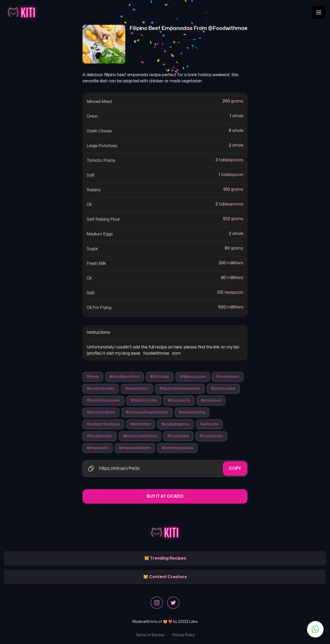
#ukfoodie (209, 424)
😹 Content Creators (165, 577)
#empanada (98, 448)
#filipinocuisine (193, 377)
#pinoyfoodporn (101, 412)
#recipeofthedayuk (103, 424)
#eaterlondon (137, 389)
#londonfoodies (101, 389)
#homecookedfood (140, 436)
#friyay (93, 377)
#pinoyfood (211, 400)
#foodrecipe (178, 436)
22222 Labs (188, 622)
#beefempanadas (177, 448)
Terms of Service (150, 635)
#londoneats (179, 400)
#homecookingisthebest (147, 412)
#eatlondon (141, 424)
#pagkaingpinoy (176, 424)
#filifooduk (160, 377)
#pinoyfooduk (223, 389)
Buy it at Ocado (165, 496)
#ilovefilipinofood (125, 377)
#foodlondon (228, 377)
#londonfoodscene (103, 400)
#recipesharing (192, 412)
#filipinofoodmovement (180, 389)
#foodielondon (100, 436)
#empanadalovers (135, 448)
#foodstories (211, 436)
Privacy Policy (184, 635)
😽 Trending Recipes (165, 558)
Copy (235, 468)
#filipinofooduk (144, 400)
